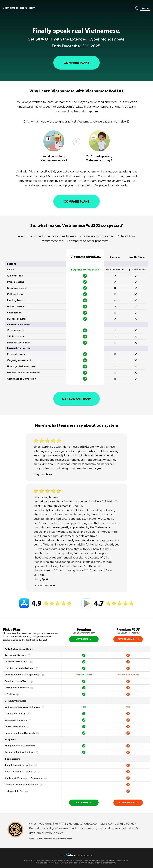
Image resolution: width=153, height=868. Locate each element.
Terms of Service (104, 863)
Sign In (145, 8)
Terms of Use (123, 860)
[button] (137, 8)
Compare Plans (77, 63)
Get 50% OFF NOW (76, 399)
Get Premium (84, 639)
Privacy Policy (110, 860)
